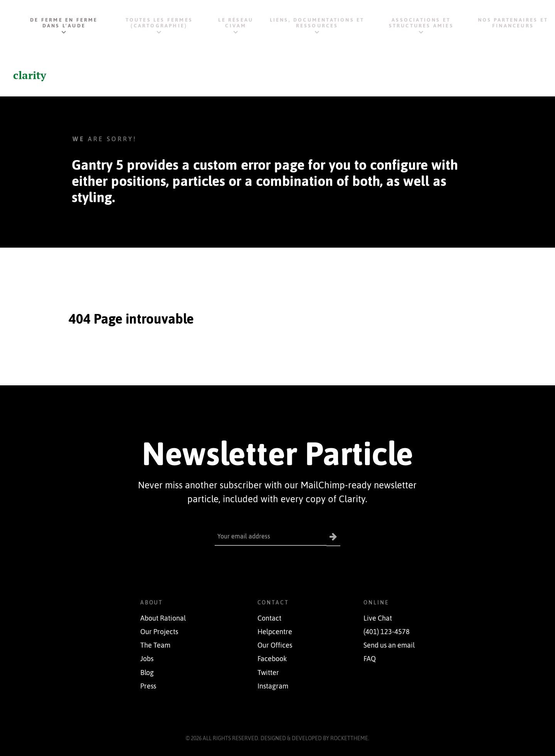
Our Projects (159, 632)
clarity (30, 75)
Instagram (273, 686)
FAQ (370, 659)
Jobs (147, 659)
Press (148, 686)
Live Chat (378, 618)
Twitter (268, 672)
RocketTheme (349, 738)
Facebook (272, 659)
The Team (155, 645)
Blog (147, 672)
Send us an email (389, 645)
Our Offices (275, 645)
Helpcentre (275, 632)
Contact (269, 618)
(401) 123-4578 (387, 632)
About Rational (163, 618)
